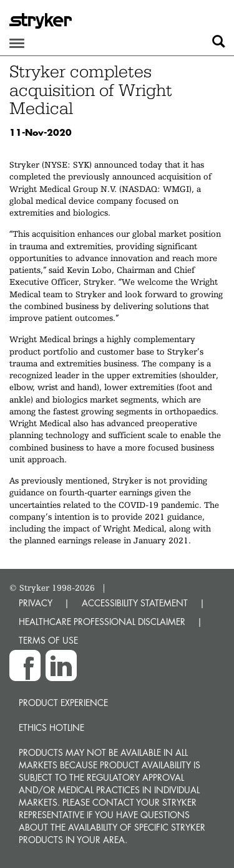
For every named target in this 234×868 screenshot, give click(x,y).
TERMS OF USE (48, 640)
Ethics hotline (51, 727)
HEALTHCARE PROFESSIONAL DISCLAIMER (102, 622)
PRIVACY (36, 603)
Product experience (63, 703)
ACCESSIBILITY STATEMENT (135, 603)
